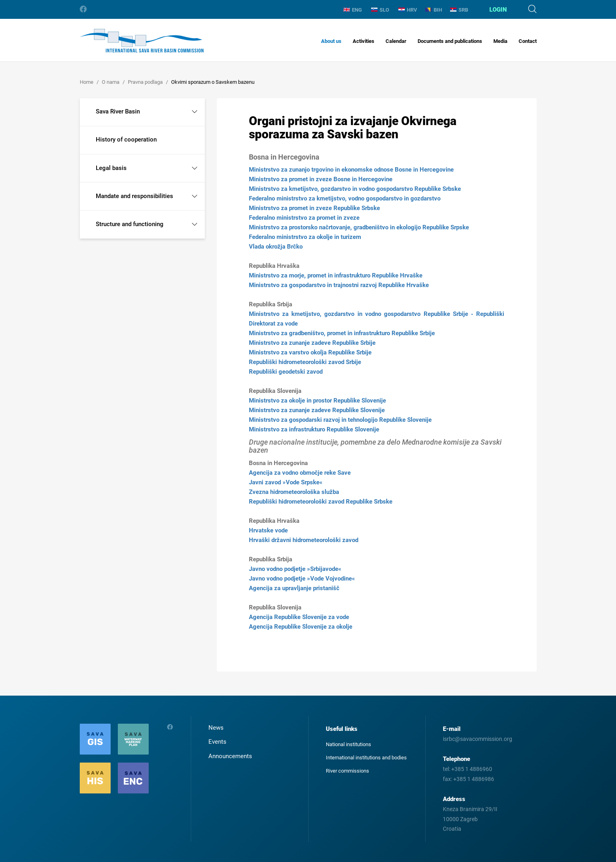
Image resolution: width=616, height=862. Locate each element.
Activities (364, 41)
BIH (434, 10)
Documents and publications (450, 41)
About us (331, 41)
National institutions (348, 744)
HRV (408, 10)
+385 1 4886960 (472, 769)
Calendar (396, 41)
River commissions (347, 771)
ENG (353, 10)
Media (500, 41)
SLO (380, 10)
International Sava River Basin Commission (142, 41)
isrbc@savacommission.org (478, 739)
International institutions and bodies (366, 758)
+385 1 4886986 (474, 779)
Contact (528, 41)
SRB (459, 10)
